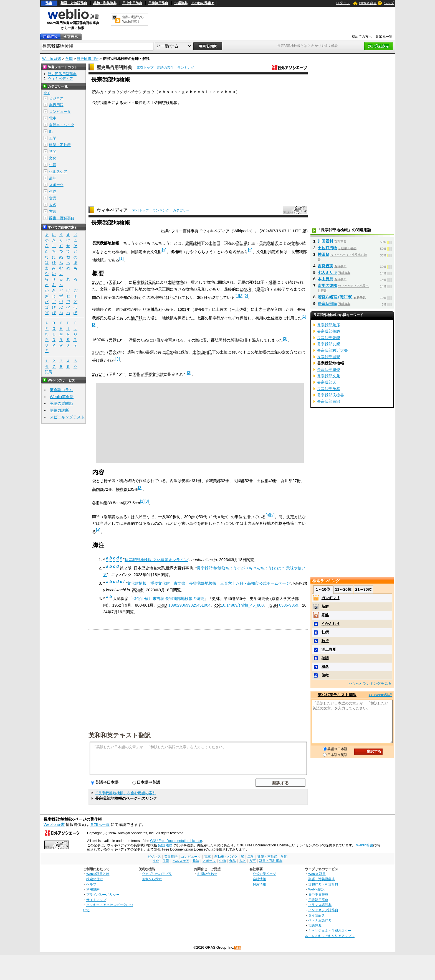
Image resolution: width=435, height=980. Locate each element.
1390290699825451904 (189, 605)
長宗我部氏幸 (328, 389)
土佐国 (156, 103)
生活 (53, 165)
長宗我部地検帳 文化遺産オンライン (156, 560)
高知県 (242, 243)
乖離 (325, 615)
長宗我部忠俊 (328, 370)
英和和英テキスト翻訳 (120, 735)
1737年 (98, 352)
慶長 (139, 103)
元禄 (113, 340)
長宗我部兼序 (328, 325)
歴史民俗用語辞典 (114, 68)
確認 (325, 658)
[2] (250, 250)
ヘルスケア (58, 171)
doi (217, 605)
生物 (53, 191)
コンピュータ (60, 112)
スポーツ (56, 185)
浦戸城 (137, 318)
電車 (53, 118)
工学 (53, 138)
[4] (268, 515)
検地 (294, 243)
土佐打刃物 (327, 248)
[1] (164, 250)
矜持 (325, 641)
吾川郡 (209, 340)
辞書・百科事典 (62, 218)
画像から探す (152, 879)
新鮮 (325, 606)
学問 (69, 59)
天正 (127, 103)
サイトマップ (96, 900)
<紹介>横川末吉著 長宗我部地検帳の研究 (168, 598)
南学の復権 (327, 286)
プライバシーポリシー (103, 894)
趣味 (53, 178)
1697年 (98, 340)
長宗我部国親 (328, 357)
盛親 (272, 282)
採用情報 (259, 884)
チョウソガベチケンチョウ (131, 92)
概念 (325, 667)
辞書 (49, 3)
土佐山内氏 (202, 352)
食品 (53, 198)
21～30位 (363, 589)
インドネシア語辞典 (323, 910)
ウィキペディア (112, 210)
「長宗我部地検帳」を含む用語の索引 (125, 793)
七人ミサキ (327, 273)
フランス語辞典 (320, 905)
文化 (53, 158)
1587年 (98, 282)
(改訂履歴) (166, 845)
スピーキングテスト (67, 417)
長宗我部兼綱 (328, 331)
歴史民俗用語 (88, 59)
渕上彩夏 (329, 649)
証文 (169, 352)
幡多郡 (122, 489)
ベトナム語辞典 (320, 920)
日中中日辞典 (132, 3)
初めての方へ (362, 37)
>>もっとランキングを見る (370, 684)
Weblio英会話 (62, 397)
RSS (238, 948)
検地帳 (172, 103)
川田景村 (325, 241)
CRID (162, 605)
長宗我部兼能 (328, 338)
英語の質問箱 (61, 403)
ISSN (273, 605)
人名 (53, 205)
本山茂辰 (325, 279)
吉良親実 (325, 266)
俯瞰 (325, 675)
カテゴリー (181, 210)
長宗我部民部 (328, 401)
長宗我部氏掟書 (330, 395)
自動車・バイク (62, 125)
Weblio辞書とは (98, 874)
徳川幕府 (154, 309)
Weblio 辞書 (368, 3)
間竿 (96, 516)
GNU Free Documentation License (176, 841)
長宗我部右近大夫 (332, 350)
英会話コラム (61, 390)
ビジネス (56, 98)
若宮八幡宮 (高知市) (335, 297)
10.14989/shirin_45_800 (242, 605)
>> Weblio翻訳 (380, 695)
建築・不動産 (60, 145)
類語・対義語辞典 (74, 3)
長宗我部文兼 (328, 376)
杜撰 (325, 632)
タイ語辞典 (317, 915)
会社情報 (259, 879)
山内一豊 (262, 309)
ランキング (186, 68)
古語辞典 (181, 3)
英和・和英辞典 (105, 3)
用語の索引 (165, 68)
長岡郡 (239, 481)
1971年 (98, 374)
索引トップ (145, 68)
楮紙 (131, 481)
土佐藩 (241, 309)
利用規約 (93, 889)
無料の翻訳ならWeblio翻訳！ (133, 19)
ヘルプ (389, 3)
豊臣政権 (193, 243)
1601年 (184, 309)
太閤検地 (175, 282)
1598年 (246, 289)
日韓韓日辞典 (158, 3)
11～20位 (343, 589)
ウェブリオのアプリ (157, 874)
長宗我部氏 (102, 103)
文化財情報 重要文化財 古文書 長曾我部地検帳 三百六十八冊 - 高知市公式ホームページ (208, 583)
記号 (49, 372)
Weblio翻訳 (316, 889)
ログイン (343, 3)
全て (47, 93)
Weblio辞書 (365, 845)
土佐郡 (263, 481)
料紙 (123, 481)
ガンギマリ (331, 598)
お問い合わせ (207, 874)
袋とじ (98, 481)
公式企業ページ (264, 874)
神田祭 (323, 254)
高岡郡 (98, 489)
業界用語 (56, 105)
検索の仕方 (95, 879)
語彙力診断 (59, 410)
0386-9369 (289, 605)
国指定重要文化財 (146, 252)
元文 (113, 352)
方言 (53, 211)
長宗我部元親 (144, 282)
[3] (241, 296)
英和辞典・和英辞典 (323, 884)
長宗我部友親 (328, 344)
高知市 (138, 590)
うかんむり (331, 624)
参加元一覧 (384, 37)
